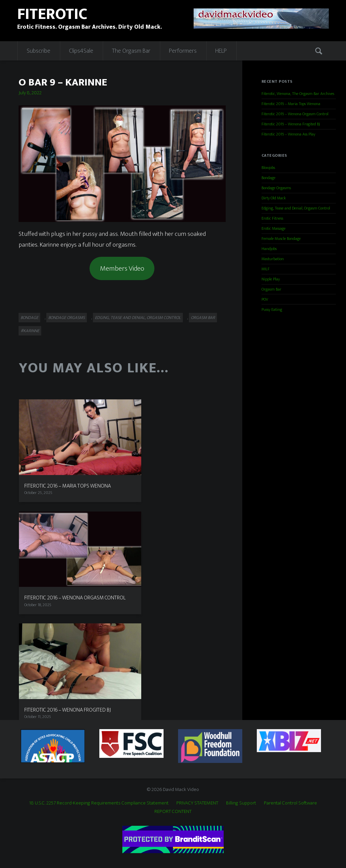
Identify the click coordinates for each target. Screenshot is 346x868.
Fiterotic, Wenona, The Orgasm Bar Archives (298, 94)
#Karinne (30, 331)
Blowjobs (268, 168)
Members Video (122, 268)
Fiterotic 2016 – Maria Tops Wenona (291, 104)
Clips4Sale (81, 51)
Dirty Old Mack (274, 198)
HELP (221, 51)
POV (265, 299)
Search (320, 51)
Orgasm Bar (203, 318)
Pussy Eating (272, 309)
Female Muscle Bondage (281, 239)
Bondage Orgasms (67, 318)
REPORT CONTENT (173, 811)
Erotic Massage (274, 228)
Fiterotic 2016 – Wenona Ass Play (288, 134)
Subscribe (39, 51)
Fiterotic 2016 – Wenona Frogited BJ (291, 124)
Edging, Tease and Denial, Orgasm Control (138, 318)
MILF (266, 269)
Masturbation (273, 259)
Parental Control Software (290, 803)
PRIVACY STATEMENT (197, 803)
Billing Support (241, 803)
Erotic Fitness (272, 218)
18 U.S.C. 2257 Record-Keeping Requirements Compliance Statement (99, 803)
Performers (183, 51)
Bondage (29, 318)
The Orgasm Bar (131, 51)
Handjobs (269, 249)
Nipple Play (271, 279)
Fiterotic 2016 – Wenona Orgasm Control (295, 114)
